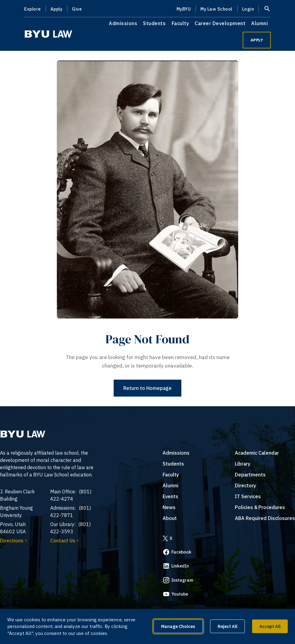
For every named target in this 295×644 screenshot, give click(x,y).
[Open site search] (267, 9)
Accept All (270, 626)
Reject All (227, 626)
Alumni (259, 23)
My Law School (216, 9)
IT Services (248, 496)
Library (243, 464)
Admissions (123, 23)
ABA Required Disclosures (265, 518)
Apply (57, 9)
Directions (14, 541)
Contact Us (65, 541)
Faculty (180, 23)
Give (77, 9)
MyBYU (184, 9)
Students (154, 23)
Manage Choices (178, 626)
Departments (250, 475)
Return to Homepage (147, 388)
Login (248, 9)
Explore (32, 9)
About (170, 518)
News (169, 507)
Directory (245, 485)
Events (170, 496)
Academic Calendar (257, 453)
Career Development (220, 23)
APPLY (257, 40)
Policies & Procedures (260, 507)
